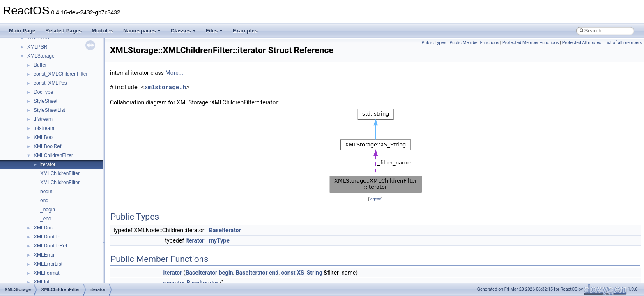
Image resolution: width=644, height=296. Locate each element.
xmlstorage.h (165, 87)
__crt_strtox (40, 235)
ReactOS (17, 45)
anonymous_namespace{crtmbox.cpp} (69, 280)
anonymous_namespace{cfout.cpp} (66, 271)
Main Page (22, 31)
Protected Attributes (582, 43)
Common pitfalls (32, 90)
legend (375, 199)
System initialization (36, 126)
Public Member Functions (474, 43)
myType (219, 240)
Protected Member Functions (531, 43)
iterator (195, 240)
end (274, 273)
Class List (31, 208)
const (288, 273)
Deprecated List (31, 171)
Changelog (26, 63)
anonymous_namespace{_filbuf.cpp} (67, 253)
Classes (183, 31)
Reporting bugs (31, 108)
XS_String (310, 273)
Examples (245, 31)
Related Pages (63, 31)
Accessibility (40, 244)
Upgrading (25, 54)
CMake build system (36, 81)
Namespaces (142, 31)
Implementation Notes (38, 153)
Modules (102, 31)
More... (174, 73)
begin (226, 273)
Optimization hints (33, 144)
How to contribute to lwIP (41, 72)
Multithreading (29, 135)
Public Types (434, 43)
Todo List (24, 162)
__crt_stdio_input (46, 217)
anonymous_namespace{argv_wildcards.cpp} (77, 262)
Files (214, 31)
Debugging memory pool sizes (47, 99)
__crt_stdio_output (47, 226)
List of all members (623, 43)
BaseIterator (225, 230)
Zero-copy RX (29, 117)
